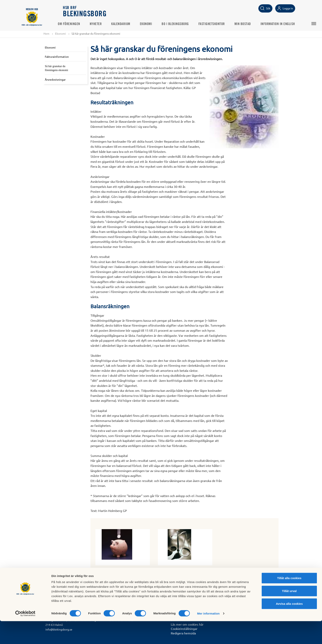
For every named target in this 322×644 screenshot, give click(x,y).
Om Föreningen (74, 24)
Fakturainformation (57, 57)
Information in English (283, 24)
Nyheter (101, 24)
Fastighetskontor (217, 24)
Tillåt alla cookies (289, 601)
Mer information (208, 636)
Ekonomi (151, 24)
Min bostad (248, 24)
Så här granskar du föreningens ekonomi (57, 68)
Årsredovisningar (55, 80)
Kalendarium (126, 24)
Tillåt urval (289, 614)
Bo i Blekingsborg (180, 24)
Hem (46, 34)
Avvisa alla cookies (289, 626)
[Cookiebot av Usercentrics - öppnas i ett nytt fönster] (25, 636)
